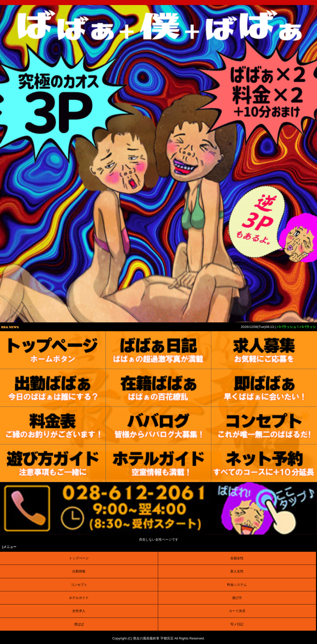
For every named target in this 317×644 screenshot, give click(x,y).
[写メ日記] (159, 350)
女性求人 (79, 611)
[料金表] (53, 426)
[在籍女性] (159, 388)
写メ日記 (237, 624)
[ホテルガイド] (159, 463)
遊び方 (237, 598)
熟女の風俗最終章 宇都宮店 (153, 638)
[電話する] (158, 533)
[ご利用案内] (53, 463)
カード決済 (237, 611)
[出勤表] (53, 388)
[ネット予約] (264, 463)
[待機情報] (264, 388)
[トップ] (53, 350)
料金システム (237, 585)
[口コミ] (159, 426)
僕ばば (79, 624)
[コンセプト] (264, 426)
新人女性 (237, 571)
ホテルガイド (79, 598)
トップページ (79, 558)
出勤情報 (79, 571)
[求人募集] (264, 350)
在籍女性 (237, 558)
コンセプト (79, 585)
